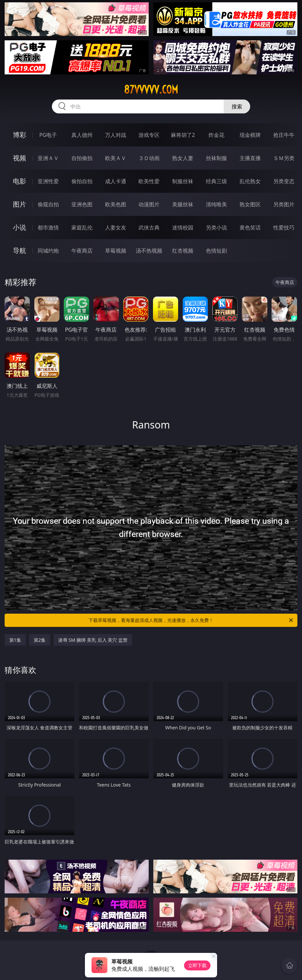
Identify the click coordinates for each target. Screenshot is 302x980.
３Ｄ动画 (149, 158)
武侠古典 (149, 227)
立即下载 (197, 965)
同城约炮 (48, 251)
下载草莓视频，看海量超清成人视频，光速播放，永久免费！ (191, 620)
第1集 (15, 640)
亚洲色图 (82, 204)
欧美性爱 (149, 181)
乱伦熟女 (250, 181)
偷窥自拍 (48, 204)
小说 (19, 227)
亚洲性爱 (48, 181)
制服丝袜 (183, 181)
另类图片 (284, 204)
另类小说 (216, 227)
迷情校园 (183, 227)
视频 (19, 158)
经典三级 (216, 181)
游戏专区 (149, 135)
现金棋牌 (250, 135)
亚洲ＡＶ (48, 158)
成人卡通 (116, 181)
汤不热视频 (149, 251)
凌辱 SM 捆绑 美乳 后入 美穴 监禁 (93, 640)
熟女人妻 (183, 158)
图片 (19, 204)
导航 (19, 250)
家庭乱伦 (82, 227)
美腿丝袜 (183, 204)
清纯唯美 (216, 204)
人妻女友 (116, 227)
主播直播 (250, 158)
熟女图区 (250, 204)
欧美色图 (116, 204)
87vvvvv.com (151, 90)
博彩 (19, 135)
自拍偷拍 (82, 158)
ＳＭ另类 (284, 158)
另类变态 (284, 181)
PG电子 (48, 135)
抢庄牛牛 (284, 135)
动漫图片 (149, 204)
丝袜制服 (216, 158)
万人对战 (116, 135)
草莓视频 (116, 251)
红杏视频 (183, 251)
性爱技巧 (284, 227)
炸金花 (216, 135)
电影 (19, 181)
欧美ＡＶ (116, 158)
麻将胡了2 (183, 135)
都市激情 (48, 227)
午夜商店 (82, 251)
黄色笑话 (250, 227)
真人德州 (82, 135)
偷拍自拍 (82, 181)
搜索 (237, 106)
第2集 (40, 640)
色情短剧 (216, 251)
